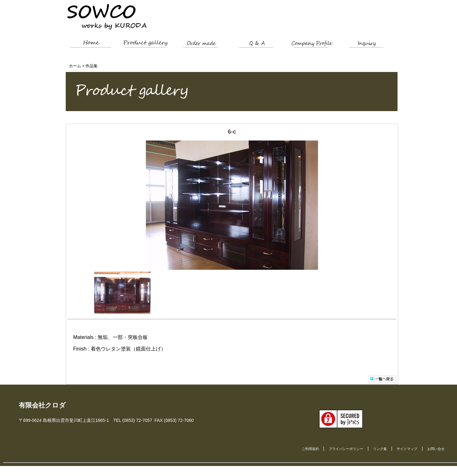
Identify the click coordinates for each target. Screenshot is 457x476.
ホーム (75, 66)
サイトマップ (407, 449)
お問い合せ (436, 449)
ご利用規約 (310, 449)
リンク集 (380, 449)
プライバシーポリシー (346, 449)
